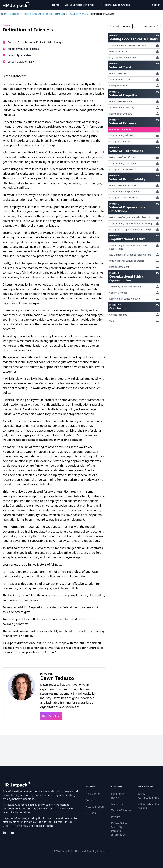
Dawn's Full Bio (51, 716)
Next (150, 26)
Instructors (118, 804)
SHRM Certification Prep (79, 5)
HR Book (91, 813)
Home (56, 5)
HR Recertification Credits (114, 5)
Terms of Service (121, 810)
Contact (90, 800)
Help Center (93, 794)
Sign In (156, 5)
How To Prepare (95, 807)
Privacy (115, 817)
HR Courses (16, 14)
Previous (120, 26)
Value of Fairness (79, 14)
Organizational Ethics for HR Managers (46, 14)
